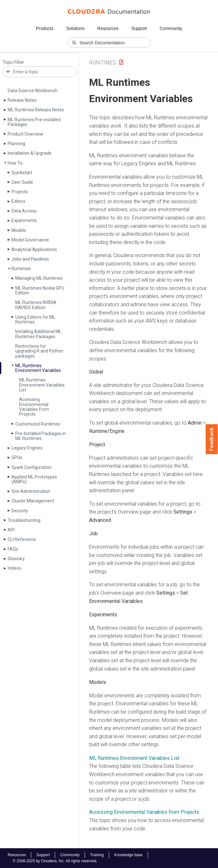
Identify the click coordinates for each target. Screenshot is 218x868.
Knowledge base (128, 855)
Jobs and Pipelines (30, 259)
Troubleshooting (24, 520)
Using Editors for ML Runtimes (35, 319)
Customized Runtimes (38, 424)
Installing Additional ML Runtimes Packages (38, 334)
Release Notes (22, 100)
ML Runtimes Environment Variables (38, 368)
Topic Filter (13, 62)
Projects (20, 192)
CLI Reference (22, 539)
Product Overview (25, 134)
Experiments (24, 220)
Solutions (75, 28)
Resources (108, 28)
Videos (14, 568)
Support (139, 28)
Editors (18, 201)
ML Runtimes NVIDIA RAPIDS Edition (36, 305)
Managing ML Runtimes (39, 278)
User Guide (22, 182)
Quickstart (22, 173)
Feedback (212, 439)
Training (97, 855)
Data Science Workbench (33, 91)
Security (20, 511)
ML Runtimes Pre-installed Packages (34, 122)
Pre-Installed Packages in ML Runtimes (41, 436)
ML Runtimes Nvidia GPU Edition (40, 290)
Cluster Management (33, 501)
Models (19, 230)
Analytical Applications (34, 249)
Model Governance (30, 240)
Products (45, 28)
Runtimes (21, 269)
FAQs (13, 549)
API (11, 530)
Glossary (16, 559)
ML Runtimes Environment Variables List (42, 385)
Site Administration (31, 491)
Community (171, 28)
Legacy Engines (27, 448)
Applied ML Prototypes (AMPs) (34, 479)
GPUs (17, 457)
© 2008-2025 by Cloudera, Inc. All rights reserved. (55, 861)
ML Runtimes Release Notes (36, 110)
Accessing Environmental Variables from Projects (34, 407)
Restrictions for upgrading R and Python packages (39, 351)
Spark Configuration (32, 467)
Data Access (24, 211)
